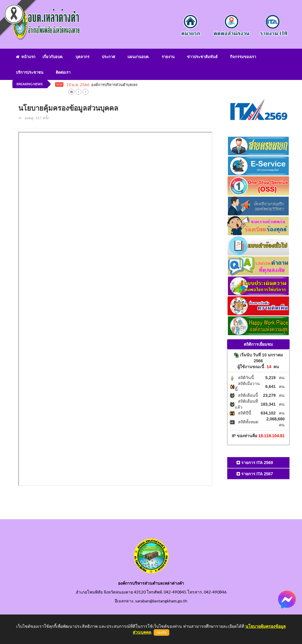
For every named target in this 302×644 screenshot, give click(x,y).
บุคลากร (82, 57)
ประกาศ (108, 57)
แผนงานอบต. (138, 57)
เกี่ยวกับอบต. (53, 57)
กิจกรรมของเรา (243, 57)
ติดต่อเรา (63, 72)
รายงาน (168, 57)
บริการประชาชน (30, 72)
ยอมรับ (161, 632)
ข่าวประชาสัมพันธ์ (202, 57)
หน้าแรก (26, 57)
